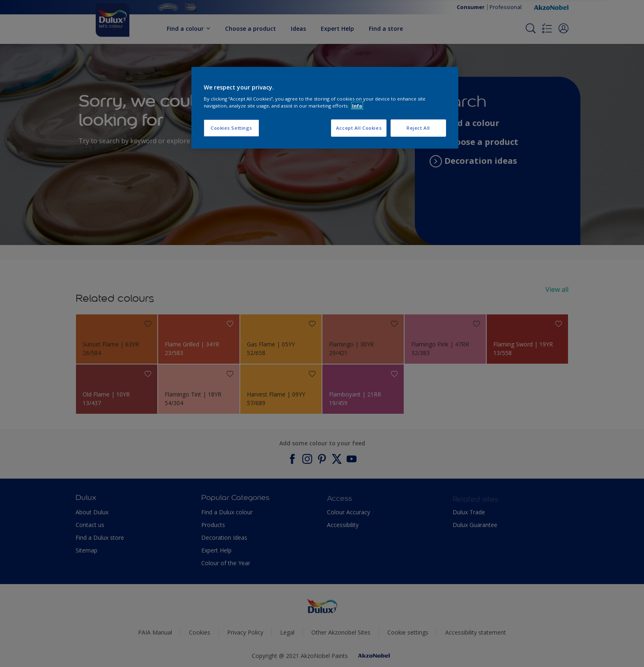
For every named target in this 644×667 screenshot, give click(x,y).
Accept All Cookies (359, 128)
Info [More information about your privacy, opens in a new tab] (357, 106)
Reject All (418, 128)
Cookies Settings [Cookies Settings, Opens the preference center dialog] (231, 128)
